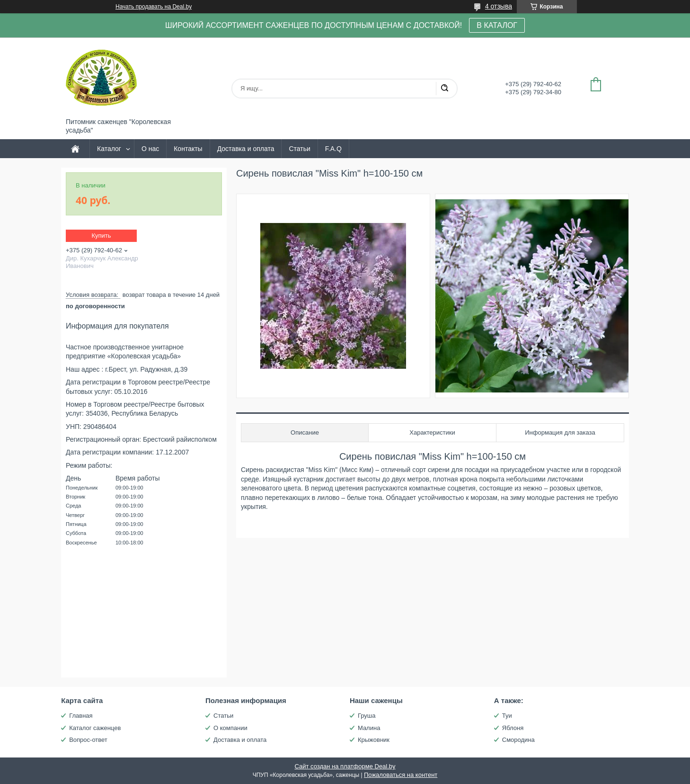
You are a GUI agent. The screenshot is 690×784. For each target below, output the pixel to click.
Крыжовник (374, 740)
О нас (150, 149)
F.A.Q (333, 149)
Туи (507, 716)
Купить (101, 236)
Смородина (518, 740)
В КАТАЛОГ (497, 25)
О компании (230, 728)
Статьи (299, 149)
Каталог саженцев (95, 728)
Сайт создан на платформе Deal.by (345, 766)
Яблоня (513, 728)
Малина (369, 728)
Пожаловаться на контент (401, 775)
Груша (367, 716)
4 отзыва (499, 6)
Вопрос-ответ (88, 740)
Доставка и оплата (246, 149)
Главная (81, 716)
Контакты (188, 149)
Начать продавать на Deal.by (154, 7)
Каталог (109, 149)
